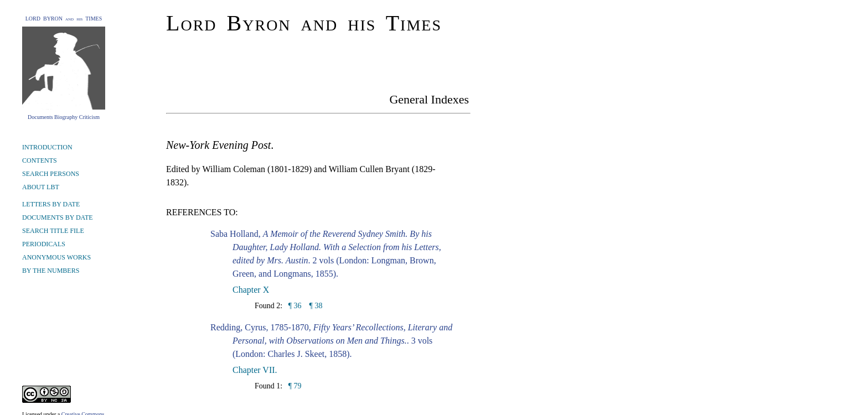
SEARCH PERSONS (51, 174)
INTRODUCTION (47, 147)
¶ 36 (294, 306)
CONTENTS (40, 160)
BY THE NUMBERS (51, 271)
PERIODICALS (44, 244)
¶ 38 (316, 306)
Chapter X (251, 290)
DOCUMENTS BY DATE (58, 217)
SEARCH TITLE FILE (53, 231)
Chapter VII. (255, 370)
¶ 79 (294, 386)
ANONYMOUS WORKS (56, 257)
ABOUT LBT (41, 187)
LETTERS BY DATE (51, 204)
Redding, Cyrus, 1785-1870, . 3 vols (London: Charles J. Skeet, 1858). (331, 341)
